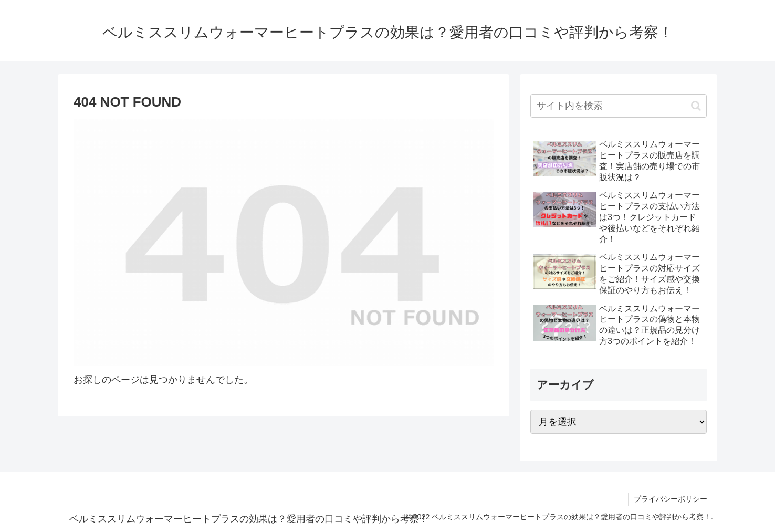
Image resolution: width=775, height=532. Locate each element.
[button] (696, 106)
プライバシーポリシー (671, 499)
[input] (619, 106)
